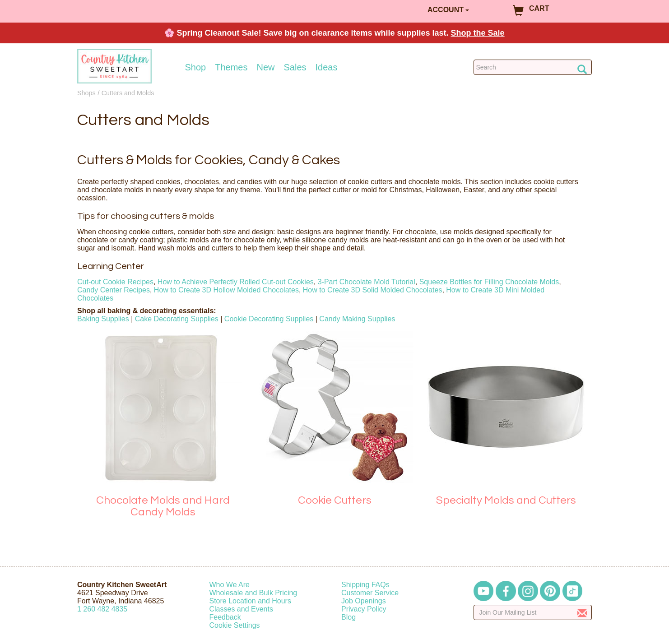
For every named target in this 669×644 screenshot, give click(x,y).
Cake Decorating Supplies (177, 319)
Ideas (327, 67)
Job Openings (364, 601)
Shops (86, 93)
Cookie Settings (235, 625)
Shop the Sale (478, 33)
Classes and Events (241, 609)
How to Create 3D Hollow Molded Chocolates (226, 290)
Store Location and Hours (250, 601)
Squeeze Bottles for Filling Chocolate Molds (489, 282)
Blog (348, 617)
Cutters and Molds (128, 93)
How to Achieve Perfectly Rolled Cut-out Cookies (236, 282)
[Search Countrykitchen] (533, 67)
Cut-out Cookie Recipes (115, 282)
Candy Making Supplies (357, 319)
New (265, 67)
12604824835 (102, 609)
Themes (231, 67)
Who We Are (230, 585)
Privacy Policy (364, 609)
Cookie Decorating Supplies (269, 319)
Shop (196, 67)
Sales (295, 67)
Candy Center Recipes (114, 290)
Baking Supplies (103, 319)
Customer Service (370, 593)
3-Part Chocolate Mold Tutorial (367, 282)
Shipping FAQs (365, 585)
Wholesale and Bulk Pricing (253, 593)
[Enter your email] (533, 612)
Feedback (225, 617)
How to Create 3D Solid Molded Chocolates (373, 290)
